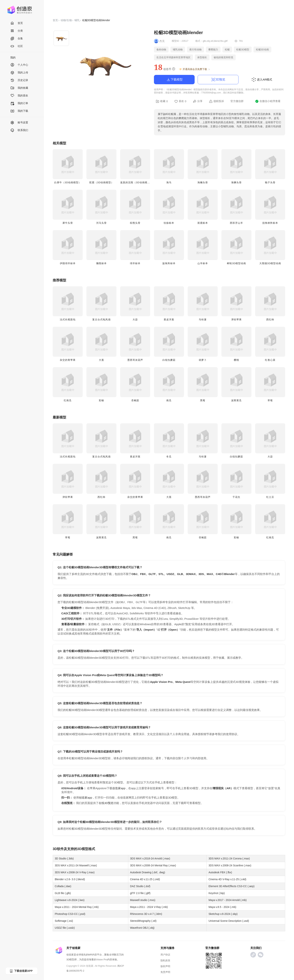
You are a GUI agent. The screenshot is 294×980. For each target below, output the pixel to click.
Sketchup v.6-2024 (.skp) (223, 914)
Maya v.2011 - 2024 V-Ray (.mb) (149, 907)
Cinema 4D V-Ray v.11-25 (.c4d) (227, 879)
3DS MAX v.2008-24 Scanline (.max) (230, 865)
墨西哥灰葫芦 (135, 360)
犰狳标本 (169, 223)
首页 (17, 23)
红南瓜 (68, 400)
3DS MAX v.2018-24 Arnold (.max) (150, 858)
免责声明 (165, 972)
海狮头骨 (236, 182)
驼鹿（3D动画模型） (102, 182)
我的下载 (19, 111)
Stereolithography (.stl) (143, 921)
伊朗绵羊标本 (68, 263)
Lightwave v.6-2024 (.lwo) (70, 900)
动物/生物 (66, 20)
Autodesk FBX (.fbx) (220, 872)
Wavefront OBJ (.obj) (142, 928)
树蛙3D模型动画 (237, 263)
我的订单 (19, 103)
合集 (17, 39)
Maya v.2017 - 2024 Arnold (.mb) (228, 900)
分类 (17, 31)
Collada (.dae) (63, 886)
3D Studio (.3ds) (64, 858)
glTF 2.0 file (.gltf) (140, 893)
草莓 (270, 400)
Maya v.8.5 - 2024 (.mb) (222, 907)
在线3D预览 (106, 803)
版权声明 (165, 966)
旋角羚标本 (169, 263)
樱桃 (236, 360)
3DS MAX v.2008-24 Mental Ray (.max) (153, 865)
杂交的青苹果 (68, 360)
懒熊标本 (101, 263)
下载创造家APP (21, 971)
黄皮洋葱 (169, 320)
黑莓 (203, 400)
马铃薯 (203, 320)
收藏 (162, 101)
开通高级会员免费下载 (195, 69)
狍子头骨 (270, 182)
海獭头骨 (203, 182)
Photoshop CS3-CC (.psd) (70, 914)
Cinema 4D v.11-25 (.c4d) (145, 879)
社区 (17, 46)
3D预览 (218, 80)
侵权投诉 (216, 101)
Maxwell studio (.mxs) (143, 900)
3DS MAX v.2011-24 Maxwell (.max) (76, 865)
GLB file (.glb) (63, 893)
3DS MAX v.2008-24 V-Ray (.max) (75, 872)
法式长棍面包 (68, 320)
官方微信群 (237, 101)
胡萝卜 (203, 360)
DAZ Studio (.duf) (140, 886)
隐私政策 (165, 960)
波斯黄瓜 (236, 400)
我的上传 (19, 73)
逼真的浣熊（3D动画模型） (136, 182)
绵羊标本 (135, 263)
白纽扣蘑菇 (169, 360)
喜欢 (180, 101)
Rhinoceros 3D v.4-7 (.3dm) (146, 914)
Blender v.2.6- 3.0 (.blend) (70, 879)
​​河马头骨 (101, 223)
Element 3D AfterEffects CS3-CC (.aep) (231, 886)
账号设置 (19, 123)
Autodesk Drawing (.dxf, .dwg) (148, 872)
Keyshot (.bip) (217, 893)
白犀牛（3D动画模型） (68, 182)
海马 (169, 182)
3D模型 (83, 849)
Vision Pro (102, 959)
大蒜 (135, 320)
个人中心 (19, 65)
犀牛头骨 (68, 223)
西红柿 (270, 320)
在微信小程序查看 (268, 101)
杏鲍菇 (135, 400)
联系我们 (19, 130)
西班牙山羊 (236, 223)
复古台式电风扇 (101, 320)
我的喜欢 (19, 96)
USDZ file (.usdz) (65, 928)
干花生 (236, 497)
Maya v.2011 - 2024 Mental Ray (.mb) (77, 907)
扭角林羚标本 (270, 223)
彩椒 (101, 400)
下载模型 (174, 80)
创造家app (119, 788)
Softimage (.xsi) (64, 921)
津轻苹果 (236, 320)
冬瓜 (169, 457)
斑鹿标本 (203, 223)
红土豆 (270, 497)
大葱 (101, 360)
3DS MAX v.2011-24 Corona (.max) (229, 858)
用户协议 (165, 955)
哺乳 (77, 20)
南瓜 (169, 400)
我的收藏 (19, 88)
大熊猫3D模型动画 (270, 263)
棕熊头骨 (135, 223)
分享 (198, 101)
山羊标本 (203, 263)
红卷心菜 (270, 360)
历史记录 (19, 80)
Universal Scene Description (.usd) (229, 921)
